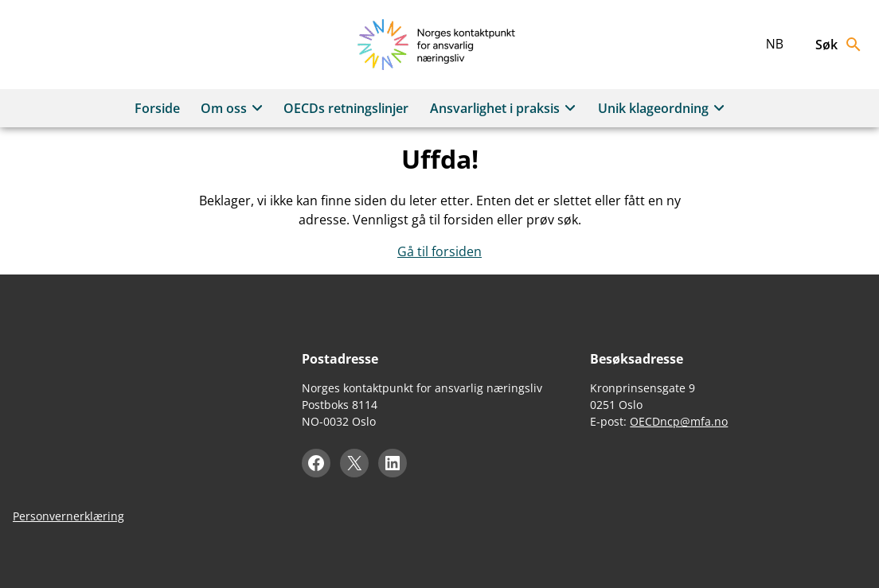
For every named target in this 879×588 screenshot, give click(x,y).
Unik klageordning (664, 108)
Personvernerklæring (68, 516)
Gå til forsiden (439, 251)
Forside (157, 108)
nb (775, 44)
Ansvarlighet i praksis (505, 108)
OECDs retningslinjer (346, 108)
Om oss (234, 108)
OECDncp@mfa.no (679, 421)
